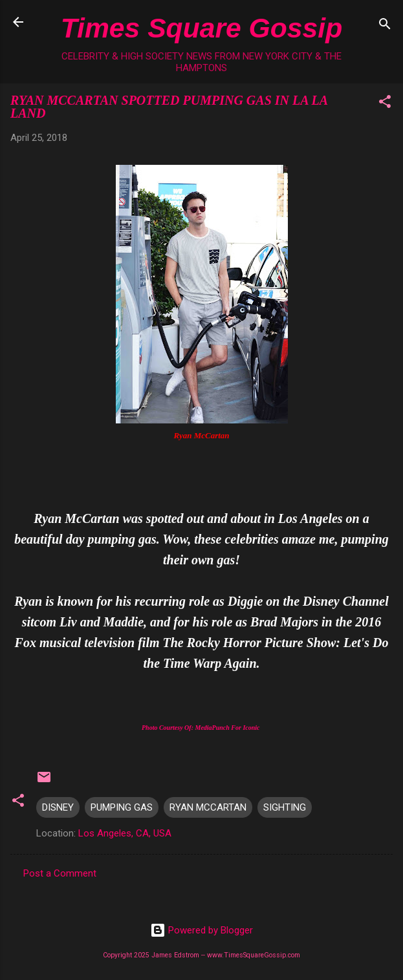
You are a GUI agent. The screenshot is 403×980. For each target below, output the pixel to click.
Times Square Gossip (201, 28)
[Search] (385, 26)
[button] (385, 104)
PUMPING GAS (122, 807)
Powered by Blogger (201, 930)
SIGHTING (285, 807)
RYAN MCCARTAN (208, 807)
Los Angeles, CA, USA (125, 833)
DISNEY (58, 807)
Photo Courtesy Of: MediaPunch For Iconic (201, 728)
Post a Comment (60, 873)
